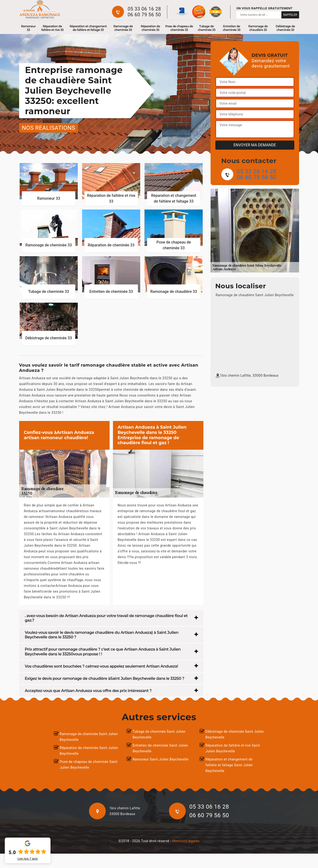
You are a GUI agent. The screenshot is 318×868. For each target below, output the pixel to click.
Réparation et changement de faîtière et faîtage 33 (88, 28)
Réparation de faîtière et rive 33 (52, 28)
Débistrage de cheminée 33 (285, 28)
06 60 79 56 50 (144, 15)
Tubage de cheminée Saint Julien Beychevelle (159, 734)
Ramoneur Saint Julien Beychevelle (160, 759)
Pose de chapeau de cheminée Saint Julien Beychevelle (89, 765)
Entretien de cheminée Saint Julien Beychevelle (160, 748)
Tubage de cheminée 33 (206, 28)
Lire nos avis (28, 859)
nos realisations (49, 128)
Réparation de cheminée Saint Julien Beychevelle (89, 751)
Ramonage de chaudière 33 (258, 28)
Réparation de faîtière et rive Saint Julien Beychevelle (233, 748)
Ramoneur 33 (28, 28)
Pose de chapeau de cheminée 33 (179, 28)
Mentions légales (186, 841)
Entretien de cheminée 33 (232, 28)
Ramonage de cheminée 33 (123, 28)
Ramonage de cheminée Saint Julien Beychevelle (89, 737)
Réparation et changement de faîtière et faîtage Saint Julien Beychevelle (229, 765)
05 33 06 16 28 (144, 9)
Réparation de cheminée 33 (150, 28)
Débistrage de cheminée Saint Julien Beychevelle (235, 734)
